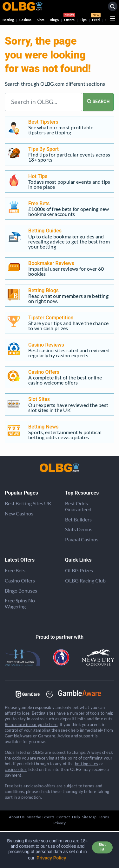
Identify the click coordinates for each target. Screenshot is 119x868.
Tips (83, 20)
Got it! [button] (102, 847)
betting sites (87, 764)
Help (76, 817)
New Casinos (19, 513)
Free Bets (15, 570)
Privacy (60, 823)
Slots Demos (79, 529)
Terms (104, 817)
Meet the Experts (40, 817)
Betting (8, 20)
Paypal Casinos (82, 539)
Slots (41, 20)
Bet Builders (78, 519)
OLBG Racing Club (85, 580)
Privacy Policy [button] (51, 858)
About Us (17, 817)
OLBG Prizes (79, 570)
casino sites (16, 769)
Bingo (54, 20)
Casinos (25, 20)
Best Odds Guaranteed (78, 506)
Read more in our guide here (31, 724)
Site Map (89, 817)
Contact (63, 817)
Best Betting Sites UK (28, 503)
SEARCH (98, 102)
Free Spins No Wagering (20, 603)
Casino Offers (20, 580)
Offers (69, 18)
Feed (96, 18)
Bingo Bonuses (21, 591)
